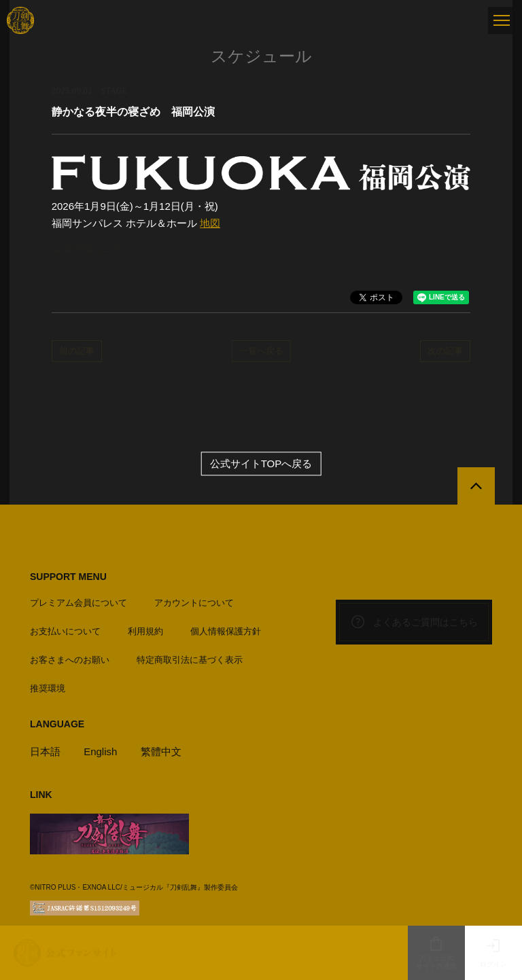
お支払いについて (65, 631)
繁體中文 (161, 751)
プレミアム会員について (79, 603)
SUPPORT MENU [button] (68, 577)
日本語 (45, 751)
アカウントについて (194, 603)
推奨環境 (48, 688)
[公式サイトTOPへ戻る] (476, 486)
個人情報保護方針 (226, 631)
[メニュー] (502, 20)
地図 (210, 223)
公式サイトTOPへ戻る (261, 464)
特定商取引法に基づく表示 (190, 660)
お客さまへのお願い (70, 660)
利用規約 (145, 631)
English (100, 751)
